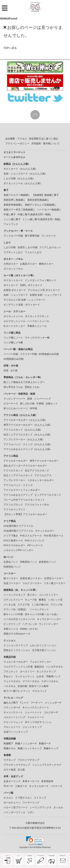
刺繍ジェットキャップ (30, 748)
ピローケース (11, 403)
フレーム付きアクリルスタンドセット (24, 500)
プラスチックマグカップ (17, 765)
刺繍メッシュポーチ (26, 743)
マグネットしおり (13, 252)
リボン (31, 812)
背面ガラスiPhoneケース (17, 634)
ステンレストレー (13, 600)
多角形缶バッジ (47, 562)
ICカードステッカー (14, 326)
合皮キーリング (12, 781)
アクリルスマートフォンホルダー (22, 490)
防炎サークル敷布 (39, 686)
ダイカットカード (13, 280)
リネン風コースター (55, 583)
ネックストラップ (46, 672)
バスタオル (10, 686)
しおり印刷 (10, 247)
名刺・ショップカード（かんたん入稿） (25, 174)
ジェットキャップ (32, 727)
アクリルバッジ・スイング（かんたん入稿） (28, 444)
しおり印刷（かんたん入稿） (19, 178)
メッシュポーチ (53, 703)
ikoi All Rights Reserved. (40, 847)
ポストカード (11, 285)
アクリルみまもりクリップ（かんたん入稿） (28, 449)
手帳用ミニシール (37, 326)
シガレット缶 (55, 600)
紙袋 (30, 399)
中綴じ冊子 (10, 214)
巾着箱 (40, 403)
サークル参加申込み (14, 157)
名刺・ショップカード (16, 295)
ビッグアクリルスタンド (48, 495)
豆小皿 (21, 770)
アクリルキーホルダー (16, 461)
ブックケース (49, 236)
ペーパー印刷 (11, 354)
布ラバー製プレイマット (17, 691)
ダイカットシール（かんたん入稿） (23, 183)
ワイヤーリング (31, 803)
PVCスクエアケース (31, 536)
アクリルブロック (13, 505)
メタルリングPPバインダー (18, 550)
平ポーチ (8, 786)
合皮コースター (12, 583)
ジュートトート (33, 712)
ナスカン (8, 798)
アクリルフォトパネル (37, 505)
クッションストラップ (16, 645)
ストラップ (40, 798)
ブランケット (11, 672)
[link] (35, 841)
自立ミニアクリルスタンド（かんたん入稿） (28, 435)
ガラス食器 (10, 770)
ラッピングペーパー (14, 399)
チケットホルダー (45, 531)
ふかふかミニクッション (43, 645)
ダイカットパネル (13, 269)
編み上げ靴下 (11, 703)
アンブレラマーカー (14, 480)
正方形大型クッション (44, 650)
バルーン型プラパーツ (16, 807)
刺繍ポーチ (45, 743)
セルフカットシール (14, 321)
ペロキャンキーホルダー (41, 480)
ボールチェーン (12, 803)
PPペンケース (35, 545)
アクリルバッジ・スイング (18, 485)
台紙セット (52, 403)
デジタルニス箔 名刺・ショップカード (25, 300)
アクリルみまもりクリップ (18, 495)
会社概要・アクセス (16, 139)
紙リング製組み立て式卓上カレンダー (24, 382)
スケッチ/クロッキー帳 (37, 338)
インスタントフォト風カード (41, 280)
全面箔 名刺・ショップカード (46, 295)
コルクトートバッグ (14, 717)
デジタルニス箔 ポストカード (44, 290)
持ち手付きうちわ (13, 387)
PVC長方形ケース (53, 536)
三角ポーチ (21, 786)
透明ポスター (46, 264)
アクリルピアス (43, 475)
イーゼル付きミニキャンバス (19, 619)
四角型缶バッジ (28, 562)
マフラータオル (31, 681)
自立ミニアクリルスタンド (18, 475)
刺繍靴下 (8, 743)
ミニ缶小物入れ (40, 605)
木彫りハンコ (11, 629)
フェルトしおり (33, 252)
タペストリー (27, 672)
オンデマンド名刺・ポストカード (22, 305)
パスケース (56, 786)
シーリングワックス (41, 807)
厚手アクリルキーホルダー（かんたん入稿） (28, 425)
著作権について (51, 143)
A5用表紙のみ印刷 (14, 359)
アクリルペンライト (14, 509)
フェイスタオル (12, 681)
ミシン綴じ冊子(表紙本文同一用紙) (41, 219)
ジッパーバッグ (42, 399)
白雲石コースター (54, 578)
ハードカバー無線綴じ (49, 210)
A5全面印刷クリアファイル (18, 531)
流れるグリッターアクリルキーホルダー (25, 466)
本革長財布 (47, 781)
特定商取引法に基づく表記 (43, 139)
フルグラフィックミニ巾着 (18, 667)
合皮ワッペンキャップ (16, 732)
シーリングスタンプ (14, 595)
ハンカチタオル (55, 667)
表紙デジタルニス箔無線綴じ (41, 205)
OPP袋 (33, 408)
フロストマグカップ (28, 760)
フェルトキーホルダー (16, 662)
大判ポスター (11, 264)
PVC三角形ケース (13, 541)
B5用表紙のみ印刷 (49, 354)
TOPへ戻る (10, 48)
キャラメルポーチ (39, 786)
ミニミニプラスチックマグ (47, 765)
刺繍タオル (10, 748)
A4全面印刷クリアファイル (18, 526)
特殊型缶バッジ (12, 567)
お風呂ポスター (28, 264)
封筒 (6, 371)
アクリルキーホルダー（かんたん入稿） (25, 420)
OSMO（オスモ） (30, 629)
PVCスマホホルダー (15, 545)
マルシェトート (12, 727)
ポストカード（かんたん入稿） (21, 169)
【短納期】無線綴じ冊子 (45, 195)
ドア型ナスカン (24, 798)
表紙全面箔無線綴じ (38, 200)
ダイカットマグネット (37, 316)
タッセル (58, 807)
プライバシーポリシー (17, 143)
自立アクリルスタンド (37, 471)
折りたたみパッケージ (16, 408)
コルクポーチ (51, 712)
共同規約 (36, 143)
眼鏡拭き (39, 667)
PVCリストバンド (35, 541)
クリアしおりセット (50, 247)
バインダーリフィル (14, 812)
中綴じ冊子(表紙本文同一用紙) (34, 214)
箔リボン (32, 595)
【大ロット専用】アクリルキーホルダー (25, 514)
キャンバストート (13, 712)
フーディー (37, 703)
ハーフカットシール (38, 321)
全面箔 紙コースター (31, 578)
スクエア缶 (24, 605)
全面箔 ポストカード (15, 290)
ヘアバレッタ (30, 624)
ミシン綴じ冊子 (12, 219)
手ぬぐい (8, 676)
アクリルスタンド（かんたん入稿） (23, 430)
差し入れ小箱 (27, 403)
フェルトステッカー (41, 662)
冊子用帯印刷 (32, 236)
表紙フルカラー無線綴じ (17, 195)
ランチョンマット (25, 676)
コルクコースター (32, 583)
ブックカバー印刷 (13, 236)
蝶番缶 (42, 600)
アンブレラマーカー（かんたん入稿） (24, 439)
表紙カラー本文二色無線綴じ (19, 210)
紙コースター (11, 578)
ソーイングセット (39, 609)
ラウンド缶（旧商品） (16, 609)
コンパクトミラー (49, 595)
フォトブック (11, 224)
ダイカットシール (13, 316)
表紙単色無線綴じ (13, 205)
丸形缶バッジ (11, 562)
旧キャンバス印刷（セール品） (42, 614)
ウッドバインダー (49, 624)
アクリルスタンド (13, 471)
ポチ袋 (14, 371)
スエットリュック (13, 722)
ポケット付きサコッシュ (38, 722)
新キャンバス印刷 (13, 614)
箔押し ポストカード (31, 285)
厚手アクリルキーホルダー (44, 461)
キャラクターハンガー (49, 619)
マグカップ (10, 760)
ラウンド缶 (56, 605)
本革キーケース (31, 781)
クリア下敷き (11, 536)
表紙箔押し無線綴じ (14, 200)
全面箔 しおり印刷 (28, 247)
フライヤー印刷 (28, 354)
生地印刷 (22, 686)
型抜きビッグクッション (17, 650)
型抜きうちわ (32, 387)
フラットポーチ (12, 707)
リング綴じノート (13, 338)
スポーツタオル (50, 681)
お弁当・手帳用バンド (49, 676)
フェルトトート (36, 717)
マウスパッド (39, 691)
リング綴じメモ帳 (13, 342)
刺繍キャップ (51, 748)
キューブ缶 (31, 600)
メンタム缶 (10, 605)
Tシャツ (24, 703)
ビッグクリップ (12, 624)
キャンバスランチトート (36, 707)
